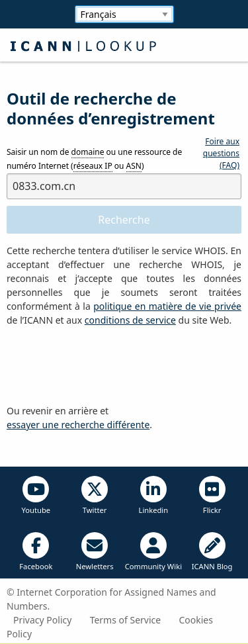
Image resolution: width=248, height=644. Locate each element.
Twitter (95, 495)
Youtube (36, 495)
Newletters (95, 552)
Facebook (36, 552)
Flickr (212, 495)
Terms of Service (126, 620)
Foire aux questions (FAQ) (221, 153)
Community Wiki (153, 552)
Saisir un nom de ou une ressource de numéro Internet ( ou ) (94, 160)
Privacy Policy (42, 620)
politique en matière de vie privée (167, 306)
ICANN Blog (212, 552)
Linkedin (154, 495)
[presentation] (107, 366)
